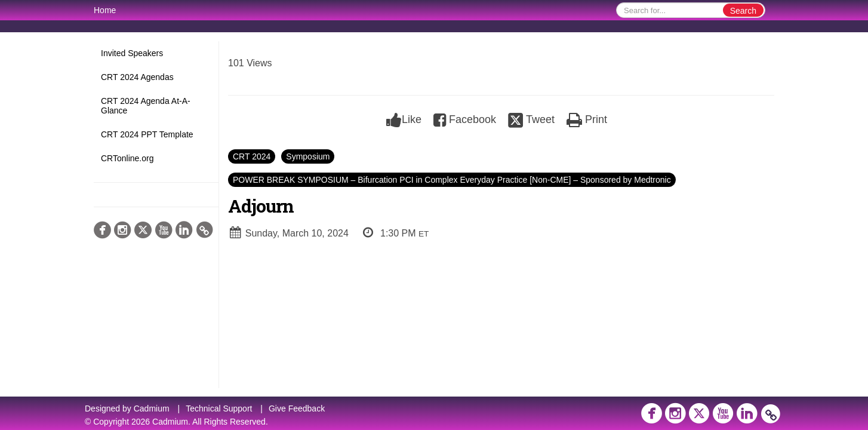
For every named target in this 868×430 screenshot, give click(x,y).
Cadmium (152, 408)
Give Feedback (297, 408)
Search (743, 11)
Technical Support (219, 408)
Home (105, 10)
